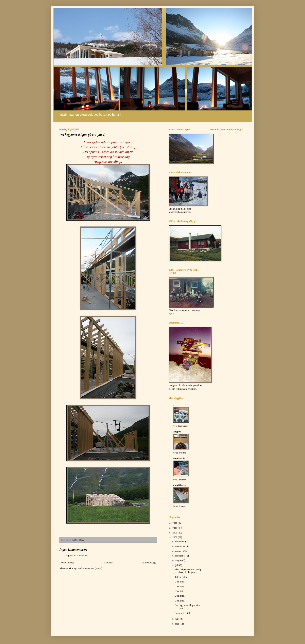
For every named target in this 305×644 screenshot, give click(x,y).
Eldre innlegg (149, 563)
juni (177, 619)
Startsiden (108, 563)
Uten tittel (180, 582)
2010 (175, 528)
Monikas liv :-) (181, 459)
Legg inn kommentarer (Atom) (87, 568)
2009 (175, 533)
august (179, 560)
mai (177, 624)
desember (180, 542)
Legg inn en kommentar (76, 556)
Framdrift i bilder (183, 613)
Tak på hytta (181, 577)
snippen (177, 432)
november (180, 546)
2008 (175, 537)
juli (177, 565)
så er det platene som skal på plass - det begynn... (189, 571)
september (181, 556)
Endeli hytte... (180, 485)
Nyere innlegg (67, 563)
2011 (175, 523)
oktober (179, 551)
